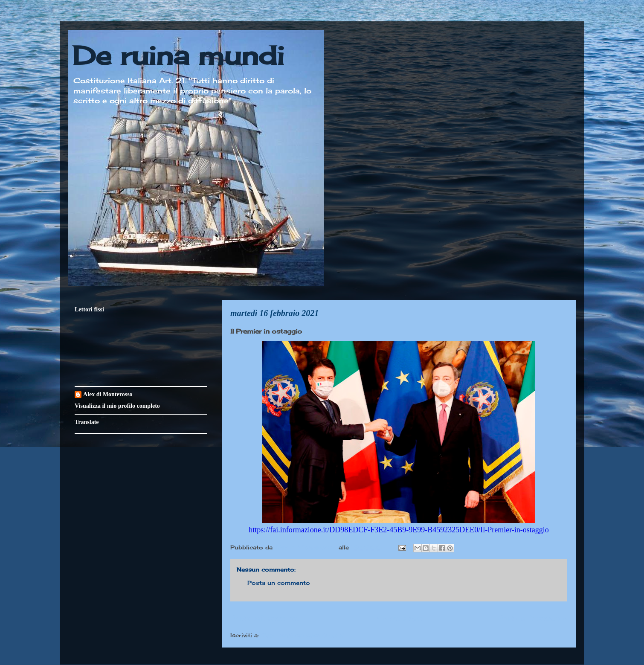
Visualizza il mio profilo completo (117, 406)
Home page (399, 618)
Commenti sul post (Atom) (302, 635)
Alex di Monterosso (108, 394)
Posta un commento (279, 583)
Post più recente (264, 618)
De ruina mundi (178, 55)
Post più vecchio (533, 618)
